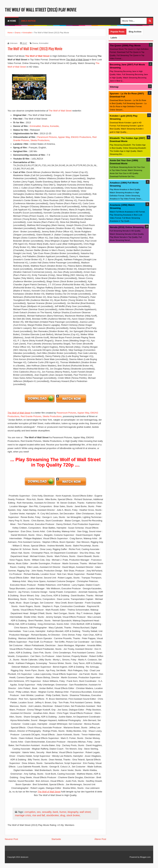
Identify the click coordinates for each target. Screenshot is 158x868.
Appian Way (64, 137)
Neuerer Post (11, 839)
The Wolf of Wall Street (60, 111)
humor (63, 812)
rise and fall (39, 815)
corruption (30, 812)
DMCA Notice (28, 21)
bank (55, 812)
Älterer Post (100, 839)
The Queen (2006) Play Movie (125, 46)
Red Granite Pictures (31, 416)
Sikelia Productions (40, 140)
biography (73, 812)
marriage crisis (23, 815)
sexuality (47, 812)
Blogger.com (145, 857)
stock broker (73, 815)
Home (12, 21)
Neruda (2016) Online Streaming (127, 227)
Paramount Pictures (47, 137)
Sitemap (114, 87)
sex (39, 812)
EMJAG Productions (81, 137)
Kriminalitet (44, 43)
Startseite (56, 839)
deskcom (25, 857)
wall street (85, 812)
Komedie (54, 126)
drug (63, 815)
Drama (35, 43)
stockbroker (53, 815)
